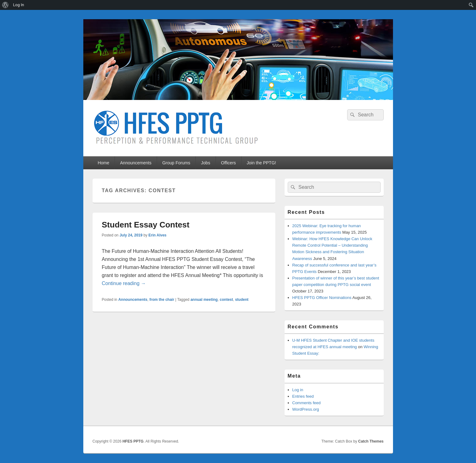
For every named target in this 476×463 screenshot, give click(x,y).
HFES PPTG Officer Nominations (322, 298)
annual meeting (204, 300)
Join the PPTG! (262, 163)
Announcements (136, 163)
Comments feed (307, 403)
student (242, 300)
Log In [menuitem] (19, 5)
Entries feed (303, 396)
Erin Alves (157, 235)
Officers (229, 163)
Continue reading (124, 283)
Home (103, 163)
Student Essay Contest (146, 225)
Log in (298, 390)
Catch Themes (371, 441)
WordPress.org (306, 409)
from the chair (162, 300)
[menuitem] (5, 5)
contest (227, 300)
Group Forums (176, 163)
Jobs (206, 163)
